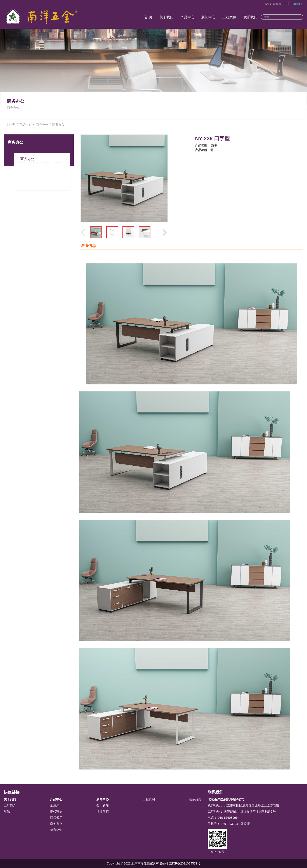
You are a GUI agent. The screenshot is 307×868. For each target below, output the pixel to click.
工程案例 (229, 17)
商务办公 (42, 125)
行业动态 (103, 812)
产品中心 (187, 17)
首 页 (148, 17)
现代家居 (56, 812)
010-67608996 (273, 4)
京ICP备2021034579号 (185, 863)
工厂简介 (10, 805)
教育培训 (56, 830)
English (298, 4)
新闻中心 (208, 17)
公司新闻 (103, 805)
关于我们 (166, 17)
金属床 (55, 805)
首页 (12, 125)
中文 (287, 4)
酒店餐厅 (56, 818)
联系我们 (250, 17)
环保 (7, 812)
